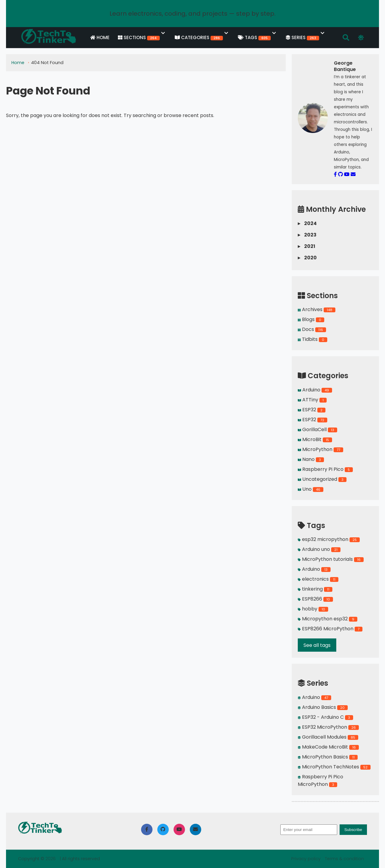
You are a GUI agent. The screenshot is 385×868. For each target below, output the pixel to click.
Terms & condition (344, 859)
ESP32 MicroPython (328, 727)
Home (18, 63)
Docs (312, 329)
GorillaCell (317, 429)
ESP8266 (315, 599)
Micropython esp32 (328, 619)
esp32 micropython (329, 539)
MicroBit (315, 439)
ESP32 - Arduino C (325, 717)
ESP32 (312, 410)
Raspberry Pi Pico (325, 469)
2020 (307, 258)
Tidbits (313, 339)
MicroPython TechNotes (334, 767)
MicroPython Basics (328, 757)
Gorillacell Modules (328, 737)
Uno (311, 489)
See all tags (317, 645)
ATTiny (312, 400)
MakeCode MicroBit (328, 747)
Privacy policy (306, 859)
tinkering (315, 589)
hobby (313, 609)
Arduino (315, 390)
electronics (318, 579)
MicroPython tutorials (331, 559)
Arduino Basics (323, 707)
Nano (311, 459)
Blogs (311, 319)
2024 (307, 223)
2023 (307, 235)
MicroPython (320, 449)
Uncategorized (322, 479)
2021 (306, 246)
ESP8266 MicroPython (330, 629)
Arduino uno (319, 549)
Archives (317, 309)
